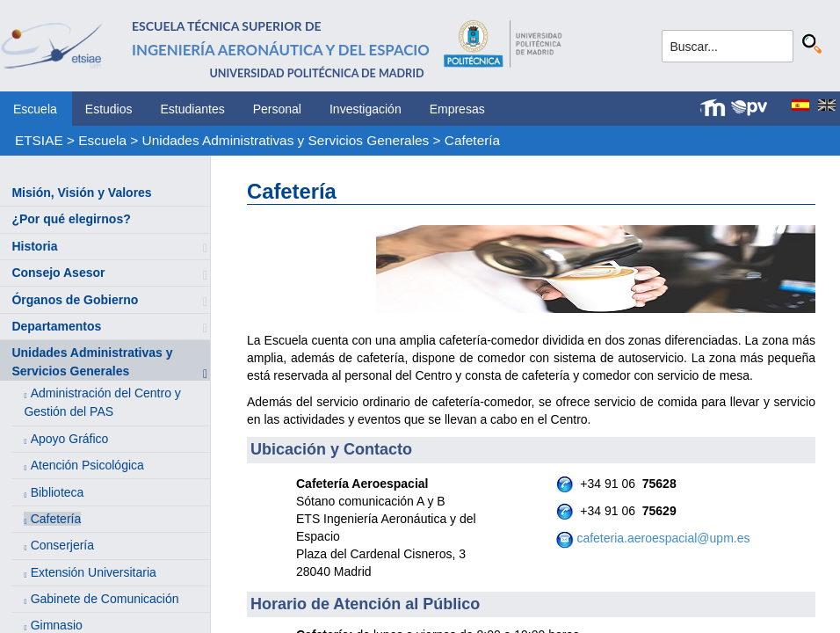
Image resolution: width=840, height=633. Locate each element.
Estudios (109, 109)
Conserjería (62, 545)
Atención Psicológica (87, 465)
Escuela (35, 109)
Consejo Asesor (58, 273)
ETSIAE (39, 140)
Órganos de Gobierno (75, 300)
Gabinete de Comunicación (105, 599)
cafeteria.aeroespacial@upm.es (663, 538)
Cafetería (472, 140)
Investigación (366, 109)
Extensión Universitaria (94, 572)
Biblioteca (58, 492)
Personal (277, 109)
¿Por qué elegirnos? (71, 219)
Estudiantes (193, 109)
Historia (34, 246)
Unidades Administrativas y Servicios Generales (286, 140)
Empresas (457, 109)
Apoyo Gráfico (70, 439)
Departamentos (56, 326)
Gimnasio (57, 625)
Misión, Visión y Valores (81, 193)
